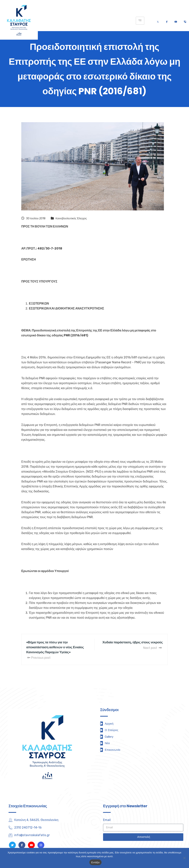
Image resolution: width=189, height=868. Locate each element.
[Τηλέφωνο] (185, 21)
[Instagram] (41, 845)
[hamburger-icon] (140, 21)
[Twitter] (158, 21)
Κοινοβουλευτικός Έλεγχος (71, 218)
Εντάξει (95, 862)
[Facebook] (167, 21)
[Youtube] (176, 21)
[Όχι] (184, 858)
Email (107, 820)
